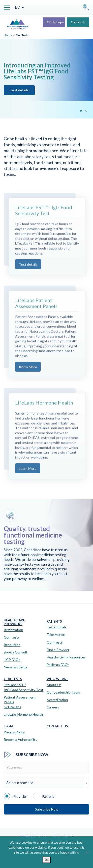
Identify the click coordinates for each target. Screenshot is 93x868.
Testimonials (57, 627)
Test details (28, 271)
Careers (53, 707)
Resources (12, 645)
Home (8, 35)
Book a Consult (15, 652)
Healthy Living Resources (66, 657)
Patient (44, 796)
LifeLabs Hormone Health (44, 409)
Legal (9, 726)
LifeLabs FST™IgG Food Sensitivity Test (24, 687)
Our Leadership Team (63, 692)
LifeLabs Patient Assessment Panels (36, 309)
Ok (46, 860)
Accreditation (57, 700)
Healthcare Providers (14, 622)
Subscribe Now (47, 809)
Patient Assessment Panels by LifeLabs (20, 702)
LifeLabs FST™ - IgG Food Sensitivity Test (44, 217)
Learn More (28, 475)
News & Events (16, 667)
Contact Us (78, 22)
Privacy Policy (14, 732)
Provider (15, 796)
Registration (13, 630)
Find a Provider (58, 650)
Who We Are (57, 679)
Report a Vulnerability (20, 739)
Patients (54, 622)
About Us (54, 685)
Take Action (56, 634)
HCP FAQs (12, 660)
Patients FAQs (58, 665)
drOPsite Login (54, 22)
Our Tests (12, 637)
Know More (28, 373)
